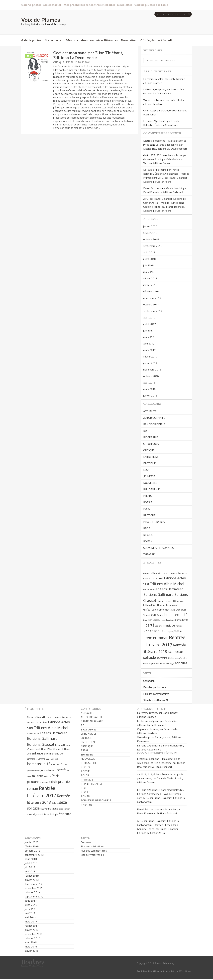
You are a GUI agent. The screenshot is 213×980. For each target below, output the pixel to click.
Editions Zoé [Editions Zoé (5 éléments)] (172, 605)
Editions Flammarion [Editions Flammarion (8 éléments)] (170, 589)
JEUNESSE (149, 476)
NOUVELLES (150, 483)
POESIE (148, 502)
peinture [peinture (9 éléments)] (158, 631)
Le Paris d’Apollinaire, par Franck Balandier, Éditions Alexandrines (161, 123)
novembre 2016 (152, 369)
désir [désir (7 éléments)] (161, 578)
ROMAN (148, 541)
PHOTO (148, 496)
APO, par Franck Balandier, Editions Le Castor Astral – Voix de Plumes (164, 201)
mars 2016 (149, 389)
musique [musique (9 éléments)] (169, 625)
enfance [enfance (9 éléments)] (149, 609)
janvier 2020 (150, 226)
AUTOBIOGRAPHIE (154, 418)
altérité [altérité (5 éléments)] (154, 573)
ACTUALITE (150, 411)
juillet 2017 (150, 324)
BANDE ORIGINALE (154, 424)
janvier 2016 (150, 396)
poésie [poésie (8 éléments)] (178, 631)
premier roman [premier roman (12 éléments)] (156, 638)
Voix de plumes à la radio (151, 5)
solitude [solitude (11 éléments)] (150, 657)
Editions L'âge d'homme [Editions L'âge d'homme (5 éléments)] (154, 605)
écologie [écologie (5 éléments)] (170, 664)
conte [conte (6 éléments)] (154, 578)
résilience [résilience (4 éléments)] (171, 652)
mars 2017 (149, 350)
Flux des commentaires (156, 694)
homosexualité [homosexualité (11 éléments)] (176, 615)
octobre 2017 (151, 304)
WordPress (185, 971)
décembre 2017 (152, 291)
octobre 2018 (151, 239)
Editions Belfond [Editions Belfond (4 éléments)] (149, 590)
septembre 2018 (153, 246)
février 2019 (150, 233)
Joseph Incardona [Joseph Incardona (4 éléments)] (167, 620)
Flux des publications (155, 687)
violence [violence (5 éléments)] (161, 664)
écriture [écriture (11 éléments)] (181, 663)
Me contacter (52, 5)
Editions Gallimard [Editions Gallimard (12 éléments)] (159, 594)
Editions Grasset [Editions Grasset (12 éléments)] (41, 744)
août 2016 (149, 382)
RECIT (147, 528)
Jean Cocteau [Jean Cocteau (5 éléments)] (154, 620)
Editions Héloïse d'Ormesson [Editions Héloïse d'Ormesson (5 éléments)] (170, 601)
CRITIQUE (59, 62)
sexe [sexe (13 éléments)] (179, 651)
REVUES (148, 535)
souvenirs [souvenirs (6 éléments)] (162, 658)
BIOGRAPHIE (151, 437)
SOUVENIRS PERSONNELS (159, 548)
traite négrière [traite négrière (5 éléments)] (150, 664)
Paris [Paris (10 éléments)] (147, 631)
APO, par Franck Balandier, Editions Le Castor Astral (165, 180)
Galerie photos (31, 5)
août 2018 (149, 252)
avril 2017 (149, 343)
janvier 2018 (150, 285)
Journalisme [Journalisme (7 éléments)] (181, 620)
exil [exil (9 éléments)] (153, 615)
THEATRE (149, 554)
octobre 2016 (151, 376)
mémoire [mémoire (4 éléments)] (179, 626)
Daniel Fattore (151, 188)
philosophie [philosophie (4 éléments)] (168, 632)
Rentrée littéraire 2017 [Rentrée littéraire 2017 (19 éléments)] (164, 641)
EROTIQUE (149, 463)
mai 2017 (149, 337)
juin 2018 (148, 265)
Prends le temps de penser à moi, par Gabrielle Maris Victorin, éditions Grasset (165, 159)
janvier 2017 (150, 363)
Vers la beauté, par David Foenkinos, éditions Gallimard (165, 190)
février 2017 (150, 356)
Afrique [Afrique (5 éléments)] (147, 573)
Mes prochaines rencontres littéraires (89, 5)
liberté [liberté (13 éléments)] (149, 625)
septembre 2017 (153, 311)
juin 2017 (148, 330)
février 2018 (150, 278)
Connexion (149, 681)
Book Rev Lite (145, 971)
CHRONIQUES (151, 444)
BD (145, 431)
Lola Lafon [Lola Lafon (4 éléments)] (159, 626)
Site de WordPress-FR (156, 700)
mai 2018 (149, 272)
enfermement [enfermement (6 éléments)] (163, 610)
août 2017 (149, 317)
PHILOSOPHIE (151, 489)
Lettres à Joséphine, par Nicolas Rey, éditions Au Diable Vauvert (164, 91)
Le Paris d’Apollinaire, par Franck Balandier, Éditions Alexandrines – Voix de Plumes (166, 174)
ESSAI (69, 62)
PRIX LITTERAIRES (154, 522)
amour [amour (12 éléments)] (164, 572)
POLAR (147, 509)
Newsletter (125, 5)
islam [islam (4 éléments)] (145, 620)
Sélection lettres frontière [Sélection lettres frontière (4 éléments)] (177, 658)
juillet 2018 (150, 259)
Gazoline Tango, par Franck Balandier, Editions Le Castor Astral (164, 209)
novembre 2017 (152, 298)
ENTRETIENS (151, 457)
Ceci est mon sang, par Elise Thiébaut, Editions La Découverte (88, 55)
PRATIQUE (149, 515)
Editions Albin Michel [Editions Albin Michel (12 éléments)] (167, 584)
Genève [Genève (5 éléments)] (160, 615)
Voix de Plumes (41, 20)
